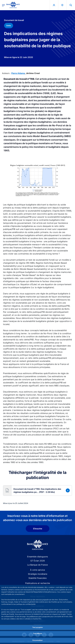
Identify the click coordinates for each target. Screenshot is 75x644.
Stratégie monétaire (38, 574)
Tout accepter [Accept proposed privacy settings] (38, 627)
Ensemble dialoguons (37, 557)
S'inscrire (38, 529)
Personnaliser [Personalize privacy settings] (38, 640)
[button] (37, 491)
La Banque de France (37, 565)
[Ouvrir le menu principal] (3, 5)
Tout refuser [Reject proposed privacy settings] (38, 633)
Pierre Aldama (18, 73)
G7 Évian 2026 (38, 561)
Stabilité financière (37, 578)
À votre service (37, 570)
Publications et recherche (38, 583)
